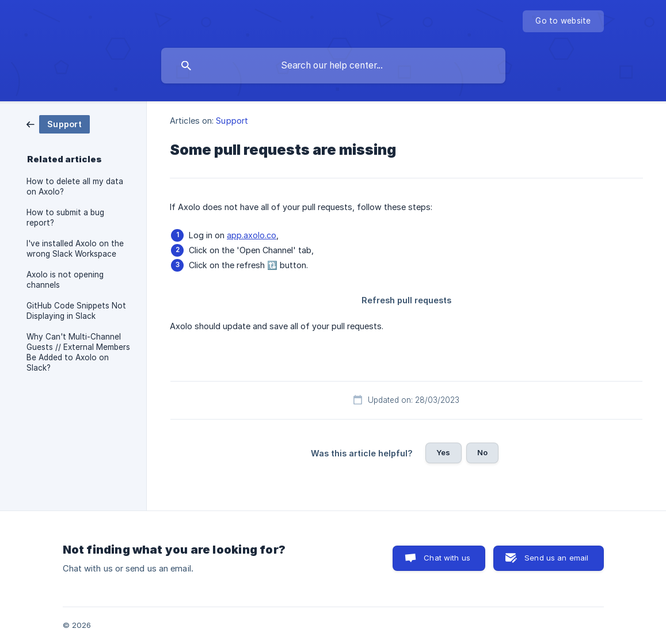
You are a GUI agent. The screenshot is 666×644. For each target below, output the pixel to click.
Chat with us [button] (447, 558)
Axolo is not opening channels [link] (65, 280)
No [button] (482, 452)
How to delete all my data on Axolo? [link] (75, 186)
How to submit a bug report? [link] (65, 218)
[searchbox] (333, 66)
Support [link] (232, 121)
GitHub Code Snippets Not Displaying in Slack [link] (76, 311)
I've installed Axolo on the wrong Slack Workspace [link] (75, 249)
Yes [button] (443, 452)
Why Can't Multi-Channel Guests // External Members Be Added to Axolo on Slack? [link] (78, 352)
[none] (563, 21)
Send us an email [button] (556, 558)
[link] (58, 123)
